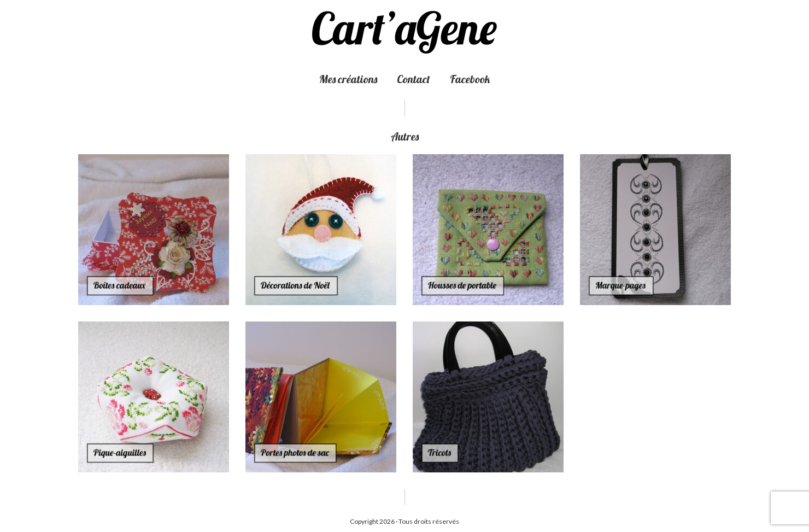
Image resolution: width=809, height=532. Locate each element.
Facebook (470, 79)
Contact (414, 79)
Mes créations (348, 79)
